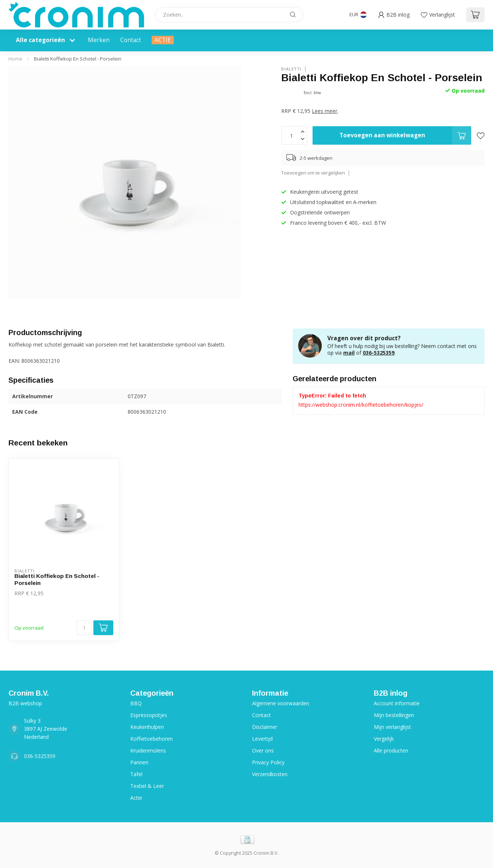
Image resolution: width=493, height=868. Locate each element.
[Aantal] (84, 628)
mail (349, 353)
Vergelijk (384, 739)
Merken (99, 40)
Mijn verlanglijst (392, 727)
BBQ (136, 703)
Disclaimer (265, 727)
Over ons (263, 750)
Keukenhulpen (147, 727)
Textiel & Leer (147, 786)
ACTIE (163, 40)
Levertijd (262, 739)
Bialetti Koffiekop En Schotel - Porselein (78, 59)
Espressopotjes (149, 715)
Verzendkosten (270, 774)
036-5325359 (379, 353)
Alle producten (391, 750)
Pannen (139, 762)
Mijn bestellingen (394, 715)
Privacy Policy (268, 762)
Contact (131, 40)
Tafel (136, 774)
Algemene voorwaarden (281, 703)
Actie (136, 798)
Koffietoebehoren (151, 739)
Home (15, 59)
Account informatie (397, 703)
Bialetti (291, 69)
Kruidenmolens (148, 750)
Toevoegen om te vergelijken (313, 173)
